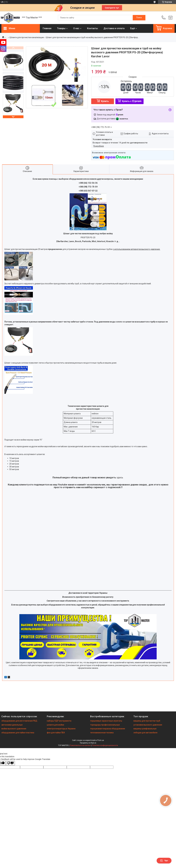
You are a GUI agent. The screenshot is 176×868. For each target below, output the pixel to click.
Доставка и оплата (114, 28)
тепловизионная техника (102, 733)
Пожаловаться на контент (80, 745)
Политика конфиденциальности (105, 745)
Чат (164, 861)
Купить (105, 101)
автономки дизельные (12, 725)
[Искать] (139, 18)
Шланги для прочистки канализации (27, 37)
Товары (61, 28)
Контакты (92, 28)
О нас (76, 28)
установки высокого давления (148, 725)
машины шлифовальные (145, 729)
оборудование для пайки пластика (18, 733)
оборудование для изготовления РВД (19, 721)
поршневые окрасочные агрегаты (106, 721)
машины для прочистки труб (147, 721)
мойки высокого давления (14, 729)
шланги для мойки (55, 725)
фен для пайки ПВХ (56, 733)
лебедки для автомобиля (145, 733)
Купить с (132, 101)
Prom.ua (101, 740)
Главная (47, 28)
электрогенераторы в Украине (61, 729)
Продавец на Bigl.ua (88, 743)
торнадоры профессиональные (105, 725)
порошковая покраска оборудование (108, 729)
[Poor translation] (10, 763)
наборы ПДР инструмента (59, 721)
